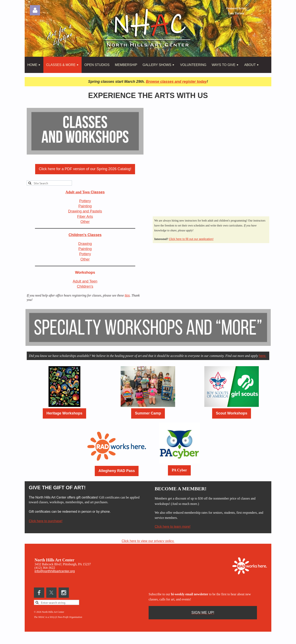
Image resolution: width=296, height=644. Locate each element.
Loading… (209, 159)
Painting (85, 206)
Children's (85, 286)
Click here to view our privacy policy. (148, 541)
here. (262, 356)
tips (127, 295)
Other (85, 222)
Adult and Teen (85, 281)
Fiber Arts (85, 217)
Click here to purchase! (46, 521)
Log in (35, 10)
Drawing (85, 244)
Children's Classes (85, 235)
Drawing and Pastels (85, 211)
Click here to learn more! (173, 527)
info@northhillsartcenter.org (55, 571)
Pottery (85, 201)
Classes (85, 192)
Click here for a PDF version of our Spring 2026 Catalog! (85, 169)
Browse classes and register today (176, 82)
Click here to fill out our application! (191, 239)
